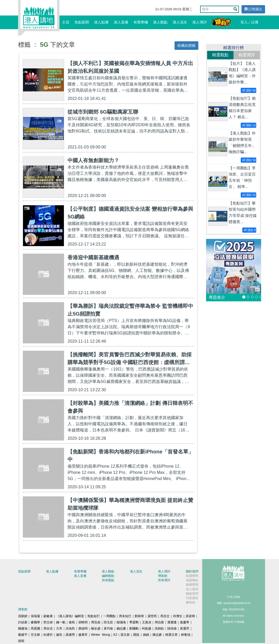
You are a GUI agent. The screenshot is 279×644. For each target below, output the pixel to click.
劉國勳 (134, 629)
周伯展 (159, 622)
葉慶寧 (185, 622)
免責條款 (192, 580)
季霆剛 (134, 622)
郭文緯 (48, 622)
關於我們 (192, 571)
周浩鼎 (96, 622)
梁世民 (152, 616)
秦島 (72, 622)
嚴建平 (23, 635)
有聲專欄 (141, 22)
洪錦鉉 (159, 629)
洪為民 (70, 629)
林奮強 (186, 635)
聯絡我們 (192, 594)
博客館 (163, 576)
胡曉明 (83, 622)
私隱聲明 (192, 576)
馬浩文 (165, 616)
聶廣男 (70, 635)
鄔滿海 (121, 622)
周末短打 (125, 616)
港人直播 (121, 22)
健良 (59, 635)
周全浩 (48, 629)
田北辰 (108, 622)
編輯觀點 (108, 576)
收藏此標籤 (186, 45)
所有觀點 (108, 580)
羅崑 (136, 635)
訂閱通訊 (253, 9)
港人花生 (180, 22)
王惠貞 (147, 622)
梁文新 (125, 635)
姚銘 (146, 635)
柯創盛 (147, 629)
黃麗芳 (185, 629)
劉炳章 (139, 616)
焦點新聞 (82, 22)
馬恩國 (35, 629)
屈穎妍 (23, 616)
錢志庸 (121, 629)
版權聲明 (192, 585)
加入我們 (192, 589)
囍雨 (21, 641)
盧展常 (83, 635)
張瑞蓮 (35, 616)
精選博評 (247, 55)
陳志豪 (157, 635)
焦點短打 (94, 616)
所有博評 (164, 580)
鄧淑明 (83, 629)
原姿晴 (190, 616)
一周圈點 (109, 616)
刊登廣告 (192, 598)
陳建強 (23, 629)
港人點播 (101, 22)
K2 (115, 635)
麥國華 (35, 622)
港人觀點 (160, 22)
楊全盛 (96, 629)
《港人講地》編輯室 (70, 616)
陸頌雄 (172, 629)
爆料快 (191, 602)
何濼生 (178, 616)
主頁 (66, 22)
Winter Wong (100, 635)
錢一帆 (61, 622)
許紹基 (23, 622)
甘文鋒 (35, 635)
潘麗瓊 (172, 622)
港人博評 (200, 22)
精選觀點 (220, 55)
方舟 (59, 629)
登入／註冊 (250, 22)
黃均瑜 (108, 629)
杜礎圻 (48, 635)
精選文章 (171, 635)
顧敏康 (48, 616)
